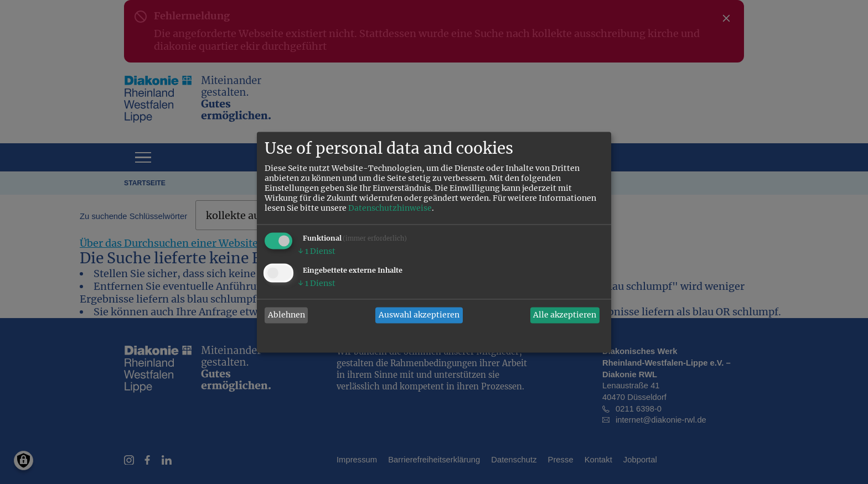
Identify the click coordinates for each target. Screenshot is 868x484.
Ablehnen (286, 315)
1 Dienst (317, 251)
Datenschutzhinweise (390, 208)
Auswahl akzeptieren (419, 315)
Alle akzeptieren (565, 315)
